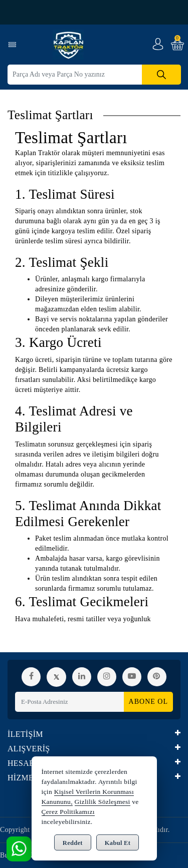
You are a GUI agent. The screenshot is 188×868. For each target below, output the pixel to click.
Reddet (73, 843)
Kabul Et (118, 843)
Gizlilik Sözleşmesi (103, 802)
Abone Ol (148, 702)
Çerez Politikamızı (68, 812)
